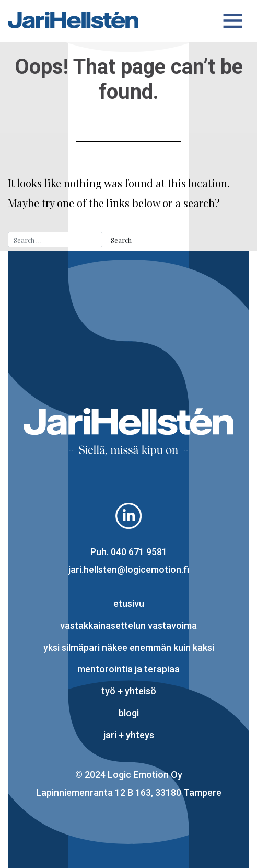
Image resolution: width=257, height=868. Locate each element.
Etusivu (129, 604)
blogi (129, 713)
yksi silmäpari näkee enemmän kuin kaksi (129, 647)
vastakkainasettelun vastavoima (128, 625)
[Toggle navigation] (233, 21)
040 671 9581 (139, 552)
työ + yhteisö (129, 691)
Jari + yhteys (129, 735)
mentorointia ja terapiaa (128, 669)
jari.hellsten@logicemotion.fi (129, 570)
